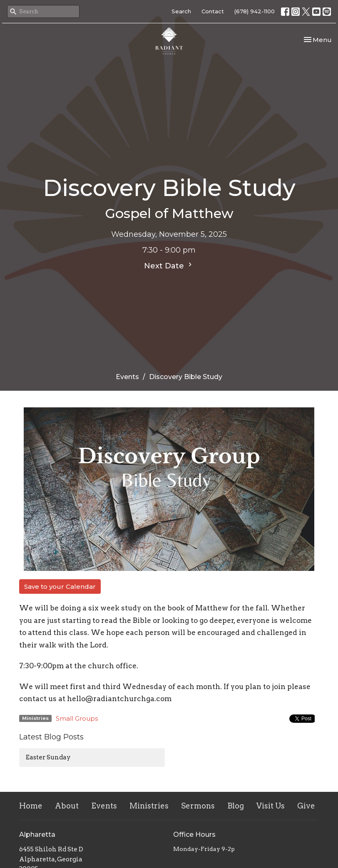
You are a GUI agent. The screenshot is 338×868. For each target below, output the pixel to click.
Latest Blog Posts (51, 737)
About (67, 806)
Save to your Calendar (60, 587)
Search (181, 11)
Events (127, 377)
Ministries (149, 806)
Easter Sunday (48, 757)
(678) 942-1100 (255, 11)
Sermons (198, 806)
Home (31, 806)
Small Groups (77, 718)
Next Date (169, 265)
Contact (213, 11)
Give (306, 806)
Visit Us (271, 806)
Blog (236, 806)
